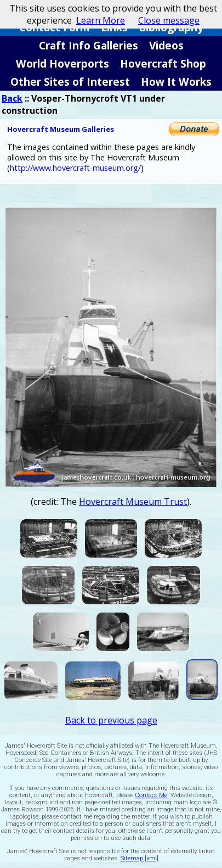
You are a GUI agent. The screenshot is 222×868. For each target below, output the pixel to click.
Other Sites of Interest (70, 82)
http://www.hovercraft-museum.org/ (75, 168)
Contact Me (151, 795)
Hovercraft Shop (163, 63)
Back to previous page (111, 720)
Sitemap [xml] (140, 858)
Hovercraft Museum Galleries (61, 129)
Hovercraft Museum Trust (133, 502)
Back (12, 98)
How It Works (176, 82)
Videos (166, 45)
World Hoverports (62, 63)
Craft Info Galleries (89, 45)
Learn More (101, 20)
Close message (169, 20)
